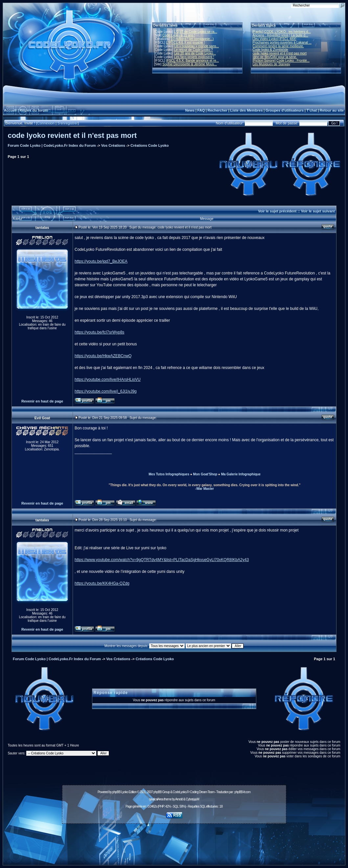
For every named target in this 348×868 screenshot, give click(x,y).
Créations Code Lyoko (150, 145)
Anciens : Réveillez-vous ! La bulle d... (280, 35)
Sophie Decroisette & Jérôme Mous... (190, 64)
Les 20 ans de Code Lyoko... (195, 53)
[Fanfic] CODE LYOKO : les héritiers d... (282, 32)
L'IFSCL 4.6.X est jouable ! (185, 43)
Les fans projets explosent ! (194, 57)
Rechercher (218, 110)
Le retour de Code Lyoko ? (194, 50)
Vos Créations (113, 145)
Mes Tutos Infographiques (169, 474)
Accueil (10, 110)
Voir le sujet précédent (277, 211)
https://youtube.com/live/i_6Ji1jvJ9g (106, 391)
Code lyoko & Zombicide (270, 50)
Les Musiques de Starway (272, 64)
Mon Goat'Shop (205, 474)
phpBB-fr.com (242, 792)
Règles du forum (34, 110)
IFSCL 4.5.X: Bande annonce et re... (192, 61)
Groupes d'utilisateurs (285, 110)
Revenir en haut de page (42, 401)
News (190, 110)
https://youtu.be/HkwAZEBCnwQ (103, 356)
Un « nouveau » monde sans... (197, 46)
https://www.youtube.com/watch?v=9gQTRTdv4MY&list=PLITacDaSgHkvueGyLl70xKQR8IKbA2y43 (162, 560)
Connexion (46, 123)
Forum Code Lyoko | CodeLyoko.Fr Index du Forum (52, 145)
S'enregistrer (68, 123)
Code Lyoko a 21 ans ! (179, 35)
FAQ (201, 110)
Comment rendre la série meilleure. (278, 46)
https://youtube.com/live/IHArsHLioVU (108, 380)
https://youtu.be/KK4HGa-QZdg (102, 583)
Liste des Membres (246, 110)
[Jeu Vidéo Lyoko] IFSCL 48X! (275, 39)
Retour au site (332, 110)
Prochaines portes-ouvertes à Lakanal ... (282, 43)
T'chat (312, 110)
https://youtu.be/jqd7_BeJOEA (101, 261)
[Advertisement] (174, 841)
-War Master (205, 489)
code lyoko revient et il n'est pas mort (280, 53)
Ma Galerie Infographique (241, 474)
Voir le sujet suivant (318, 211)
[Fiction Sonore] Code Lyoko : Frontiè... (281, 61)
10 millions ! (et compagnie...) (192, 39)
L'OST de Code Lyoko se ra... (196, 32)
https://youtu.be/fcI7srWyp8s (99, 332)
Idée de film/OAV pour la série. (275, 57)
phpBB (116, 792)
